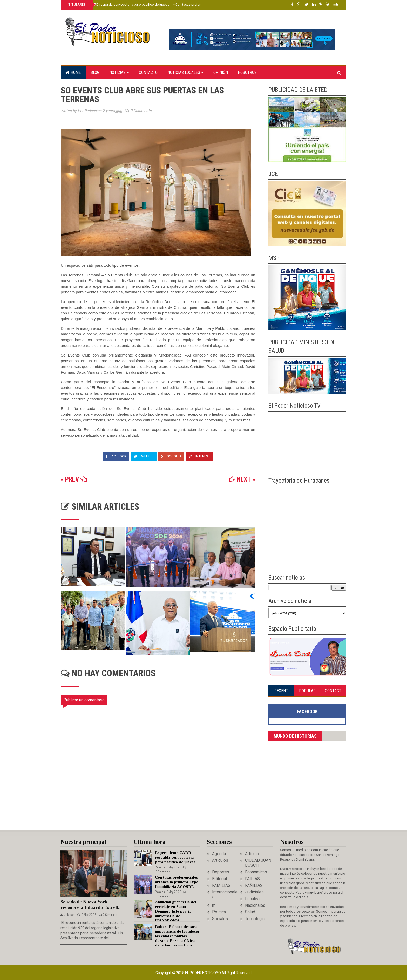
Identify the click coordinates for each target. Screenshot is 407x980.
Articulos (220, 860)
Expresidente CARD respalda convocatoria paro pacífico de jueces (118, 5)
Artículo (252, 854)
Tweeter (144, 456)
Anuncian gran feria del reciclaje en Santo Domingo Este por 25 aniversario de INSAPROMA (176, 911)
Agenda (219, 854)
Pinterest (199, 456)
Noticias (119, 73)
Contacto (148, 73)
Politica (219, 912)
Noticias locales (185, 73)
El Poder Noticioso (203, 973)
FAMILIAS (221, 885)
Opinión (221, 73)
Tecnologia (255, 919)
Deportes (221, 872)
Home (73, 73)
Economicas (256, 872)
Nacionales (255, 905)
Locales (252, 899)
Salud (250, 912)
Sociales (220, 919)
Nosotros (247, 73)
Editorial (219, 879)
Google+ (171, 456)
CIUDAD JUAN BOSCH (258, 863)
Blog (95, 73)
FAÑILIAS (254, 885)
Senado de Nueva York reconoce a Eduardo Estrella (91, 905)
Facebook (116, 456)
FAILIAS (252, 879)
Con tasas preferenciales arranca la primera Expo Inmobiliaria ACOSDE (177, 882)
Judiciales (254, 892)
